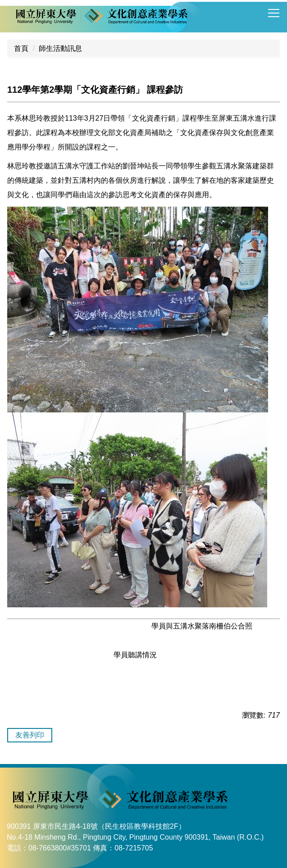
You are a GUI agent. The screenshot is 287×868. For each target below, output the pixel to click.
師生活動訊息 (60, 48)
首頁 (21, 48)
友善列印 (30, 735)
